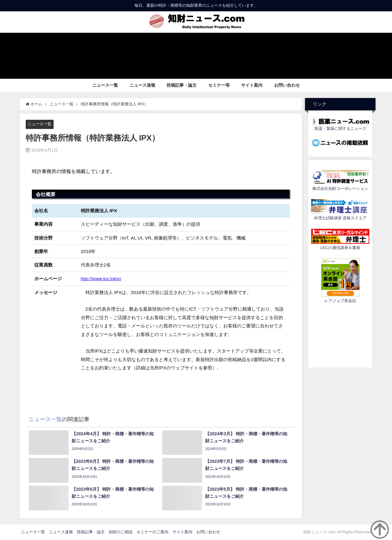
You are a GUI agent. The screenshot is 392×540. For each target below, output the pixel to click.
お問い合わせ (287, 85)
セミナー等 (219, 85)
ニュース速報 (142, 85)
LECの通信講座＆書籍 (340, 248)
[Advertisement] (340, 334)
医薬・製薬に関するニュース (340, 128)
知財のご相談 (121, 532)
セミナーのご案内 (153, 532)
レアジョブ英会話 (340, 301)
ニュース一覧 (105, 85)
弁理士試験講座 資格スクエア (340, 218)
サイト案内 (252, 85)
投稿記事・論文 (182, 85)
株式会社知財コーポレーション (340, 189)
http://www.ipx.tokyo (101, 279)
